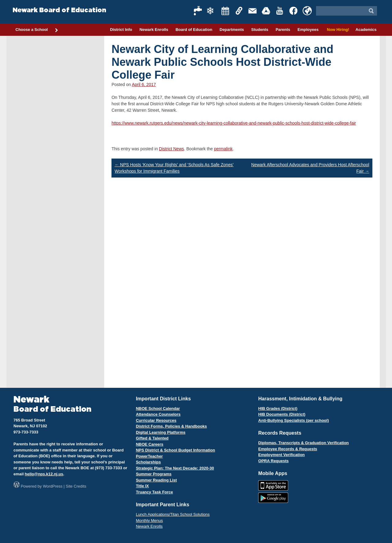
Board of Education (194, 30)
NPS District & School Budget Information (176, 450)
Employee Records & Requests (288, 449)
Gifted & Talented (152, 438)
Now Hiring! (337, 30)
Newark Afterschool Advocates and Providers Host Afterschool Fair (310, 168)
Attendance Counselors (158, 414)
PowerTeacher (149, 456)
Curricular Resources (156, 420)
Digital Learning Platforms (161, 432)
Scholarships (149, 462)
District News (171, 149)
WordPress (53, 486)
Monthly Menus (149, 521)
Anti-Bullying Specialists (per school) (293, 420)
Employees (308, 30)
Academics (366, 30)
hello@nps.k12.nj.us (44, 474)
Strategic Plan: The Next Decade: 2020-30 (175, 468)
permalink (223, 149)
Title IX (142, 486)
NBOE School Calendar (158, 408)
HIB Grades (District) (278, 408)
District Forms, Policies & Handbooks (171, 426)
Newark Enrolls (154, 30)
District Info (121, 30)
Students (260, 30)
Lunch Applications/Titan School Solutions (173, 514)
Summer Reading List (156, 480)
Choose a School (37, 30)
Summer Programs (154, 474)
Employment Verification (281, 455)
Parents (283, 30)
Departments (232, 30)
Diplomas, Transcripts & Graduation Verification (303, 443)
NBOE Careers (150, 444)
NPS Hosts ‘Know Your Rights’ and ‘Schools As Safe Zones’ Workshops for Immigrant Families (174, 168)
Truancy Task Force (155, 492)
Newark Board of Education (59, 10)
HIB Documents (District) (282, 414)
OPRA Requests (273, 461)
